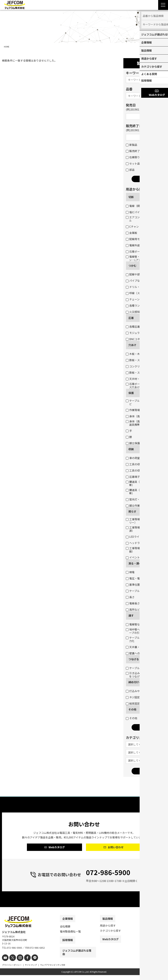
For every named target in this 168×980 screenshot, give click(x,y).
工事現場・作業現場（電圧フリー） (145, 521)
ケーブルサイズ (137, 591)
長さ (130, 597)
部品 (130, 170)
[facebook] (25, 963)
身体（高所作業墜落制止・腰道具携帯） (145, 423)
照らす (132, 511)
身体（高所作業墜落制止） (143, 416)
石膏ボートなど (137, 251)
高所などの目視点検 (139, 609)
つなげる (134, 659)
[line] (31, 963)
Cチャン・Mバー (137, 226)
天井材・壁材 (135, 379)
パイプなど (134, 281)
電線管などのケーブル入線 (143, 624)
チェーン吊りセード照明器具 (145, 299)
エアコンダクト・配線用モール (145, 219)
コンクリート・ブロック (142, 366)
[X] (11, 963)
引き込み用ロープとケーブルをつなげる (144, 675)
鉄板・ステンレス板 (139, 360)
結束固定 (133, 703)
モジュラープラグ (138, 333)
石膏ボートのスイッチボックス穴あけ (145, 385)
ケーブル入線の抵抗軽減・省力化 (145, 639)
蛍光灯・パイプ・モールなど (145, 499)
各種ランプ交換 (137, 305)
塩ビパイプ (134, 212)
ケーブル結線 (135, 668)
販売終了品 (134, 151)
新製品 (131, 145)
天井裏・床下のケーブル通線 (145, 647)
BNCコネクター (137, 339)
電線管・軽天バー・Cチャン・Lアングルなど (143, 258)
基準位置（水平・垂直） (142, 585)
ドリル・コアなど (138, 287)
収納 (131, 449)
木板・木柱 (134, 354)
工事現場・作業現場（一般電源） (145, 529)
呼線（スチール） (138, 293)
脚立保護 (133, 443)
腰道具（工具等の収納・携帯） (143, 492)
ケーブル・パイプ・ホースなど (144, 402)
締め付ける (135, 682)
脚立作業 (133, 506)
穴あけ (132, 345)
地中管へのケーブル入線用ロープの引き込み (145, 631)
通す (131, 615)
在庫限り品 (134, 157)
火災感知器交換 (137, 312)
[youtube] (5, 963)
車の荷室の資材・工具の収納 (145, 458)
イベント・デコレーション (143, 557)
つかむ (132, 266)
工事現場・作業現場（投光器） (143, 550)
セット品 (133, 163)
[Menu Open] (163, 5)
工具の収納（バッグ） (141, 470)
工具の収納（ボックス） (142, 464)
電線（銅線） (135, 206)
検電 (130, 572)
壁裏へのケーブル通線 (141, 653)
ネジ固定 (133, 697)
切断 (131, 197)
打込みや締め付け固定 (141, 691)
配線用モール (135, 239)
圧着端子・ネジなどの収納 (143, 477)
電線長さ (133, 603)
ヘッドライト (135, 543)
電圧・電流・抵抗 (138, 578)
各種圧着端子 (135, 327)
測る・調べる (136, 563)
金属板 (131, 233)
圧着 (131, 318)
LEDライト (134, 537)
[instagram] (18, 963)
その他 (132, 709)
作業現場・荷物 (137, 410)
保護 (131, 393)
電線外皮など (135, 245)
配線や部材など (137, 274)
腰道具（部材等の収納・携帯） (143, 483)
